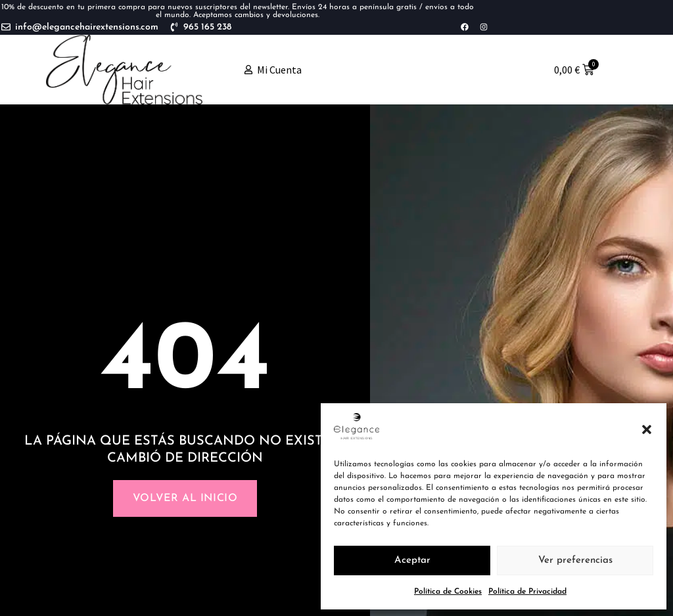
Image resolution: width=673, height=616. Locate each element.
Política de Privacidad (527, 592)
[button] (647, 429)
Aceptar (412, 561)
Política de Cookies (448, 592)
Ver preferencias (575, 561)
